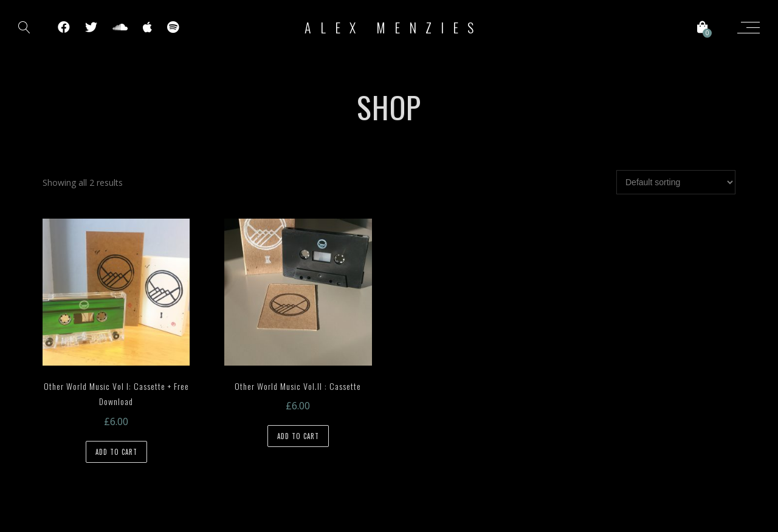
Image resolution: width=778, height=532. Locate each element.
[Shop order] (676, 182)
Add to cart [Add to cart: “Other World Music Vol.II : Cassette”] (298, 436)
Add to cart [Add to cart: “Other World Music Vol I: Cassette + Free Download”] (116, 452)
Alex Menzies (394, 27)
